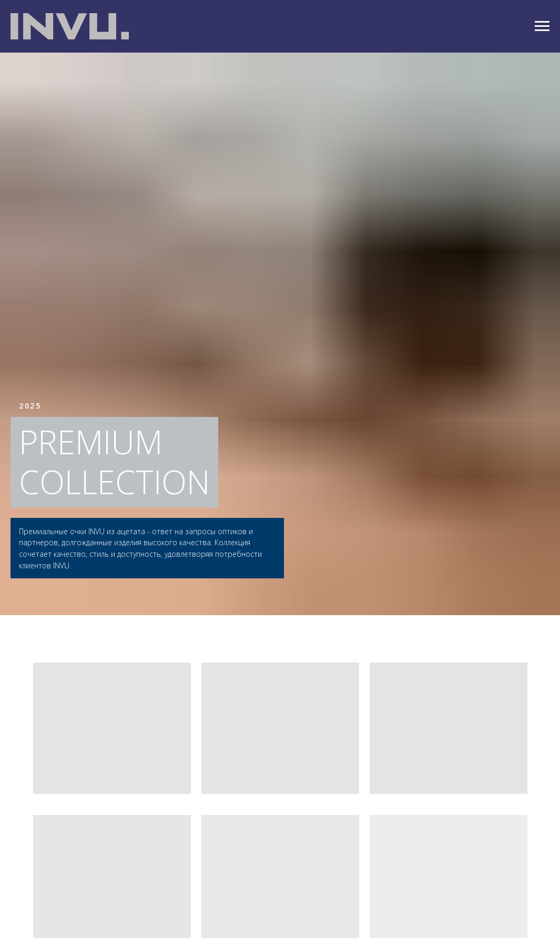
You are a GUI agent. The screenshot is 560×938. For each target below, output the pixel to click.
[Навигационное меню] (542, 26)
